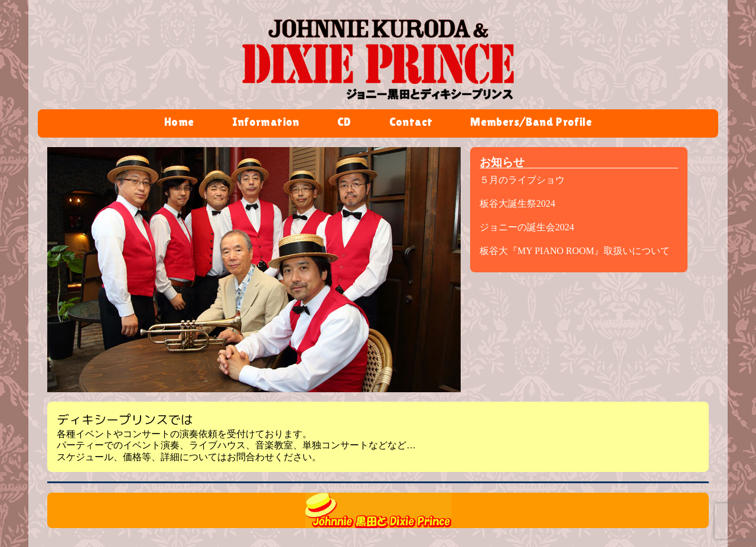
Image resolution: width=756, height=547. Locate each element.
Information (266, 123)
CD (344, 123)
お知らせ (502, 162)
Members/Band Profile (531, 123)
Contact (411, 123)
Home (179, 123)
